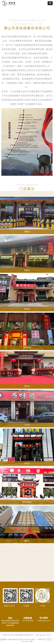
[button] (50, 3)
